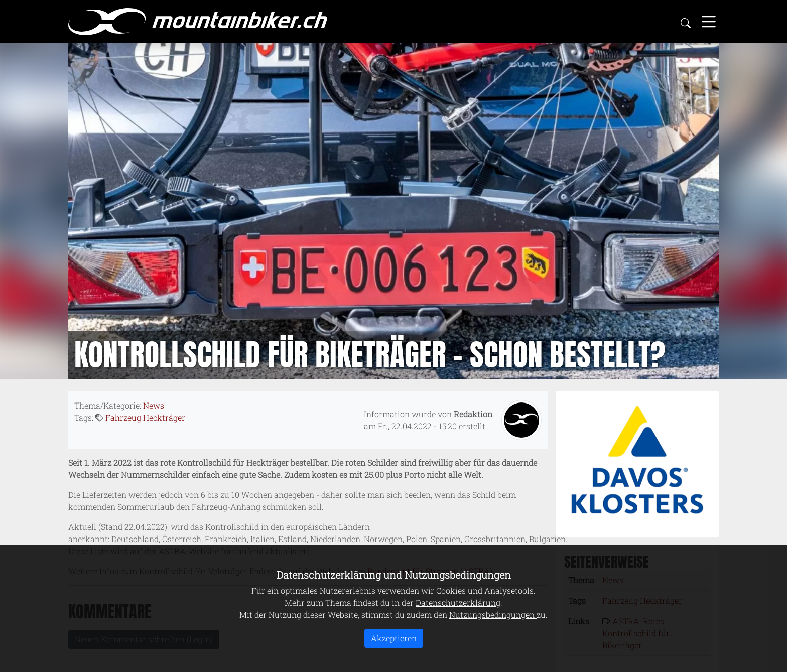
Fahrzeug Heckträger (145, 417)
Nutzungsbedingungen (493, 615)
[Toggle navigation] (709, 22)
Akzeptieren (394, 638)
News (154, 405)
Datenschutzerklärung (458, 602)
